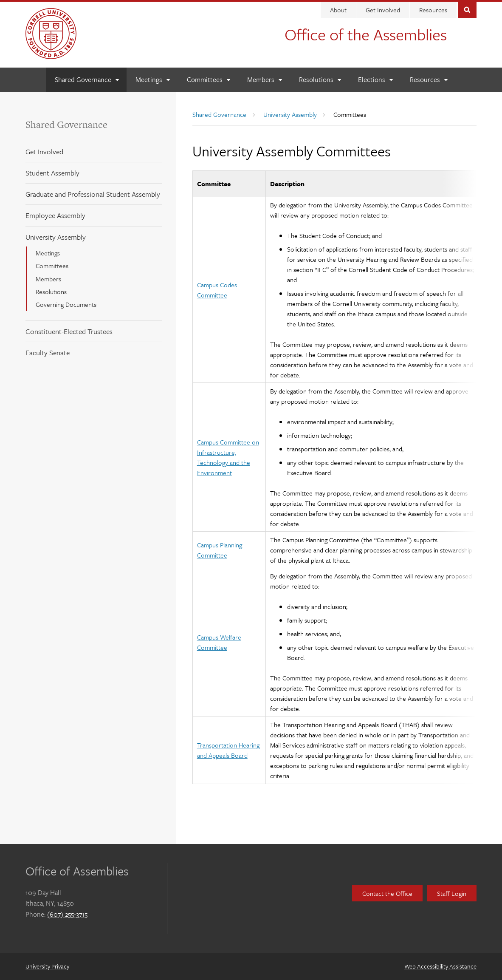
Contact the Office (387, 893)
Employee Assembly (55, 215)
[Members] (264, 80)
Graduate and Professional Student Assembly (93, 194)
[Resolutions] (320, 80)
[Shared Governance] (87, 80)
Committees (52, 266)
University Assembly (56, 237)
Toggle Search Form (467, 9)
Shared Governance (66, 125)
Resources (433, 10)
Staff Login (452, 893)
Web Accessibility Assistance (440, 966)
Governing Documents (66, 304)
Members (48, 279)
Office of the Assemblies (366, 34)
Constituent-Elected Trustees (69, 331)
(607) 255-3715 (67, 914)
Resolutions (51, 292)
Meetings (48, 253)
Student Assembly (52, 173)
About (338, 10)
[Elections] (375, 80)
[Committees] (208, 80)
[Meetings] (152, 80)
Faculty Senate (48, 353)
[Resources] (429, 80)
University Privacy (47, 966)
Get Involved (383, 10)
